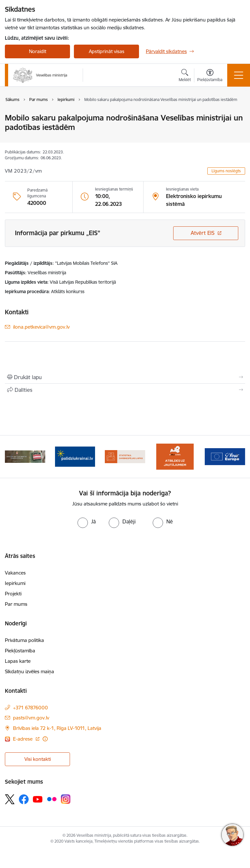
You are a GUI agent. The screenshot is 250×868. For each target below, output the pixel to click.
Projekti (13, 594)
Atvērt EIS (203, 233)
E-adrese (23, 739)
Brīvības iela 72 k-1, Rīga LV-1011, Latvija (57, 728)
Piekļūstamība (20, 651)
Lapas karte (18, 661)
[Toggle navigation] (239, 75)
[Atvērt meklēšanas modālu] (185, 76)
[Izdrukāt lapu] (125, 377)
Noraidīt (38, 51)
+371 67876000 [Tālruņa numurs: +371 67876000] (30, 708)
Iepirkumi (15, 583)
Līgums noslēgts (226, 171)
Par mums (16, 604)
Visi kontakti (38, 759)
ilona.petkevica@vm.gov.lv (41, 327)
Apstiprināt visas (107, 51)
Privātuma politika (24, 640)
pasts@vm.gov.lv (31, 718)
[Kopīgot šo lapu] (125, 390)
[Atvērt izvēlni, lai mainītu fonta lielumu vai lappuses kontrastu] (210, 76)
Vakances (15, 573)
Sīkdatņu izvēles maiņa (29, 671)
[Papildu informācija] (45, 739)
